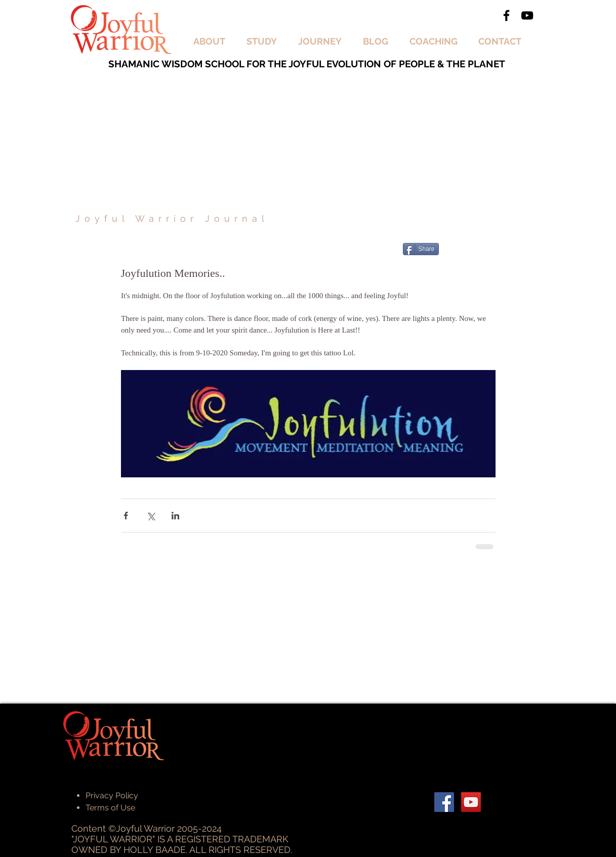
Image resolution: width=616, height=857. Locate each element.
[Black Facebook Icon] (506, 15)
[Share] (421, 249)
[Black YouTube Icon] (527, 15)
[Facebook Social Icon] (444, 802)
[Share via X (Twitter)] (151, 516)
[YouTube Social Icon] (471, 802)
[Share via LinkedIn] (175, 516)
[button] (212, 42)
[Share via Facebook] (126, 516)
